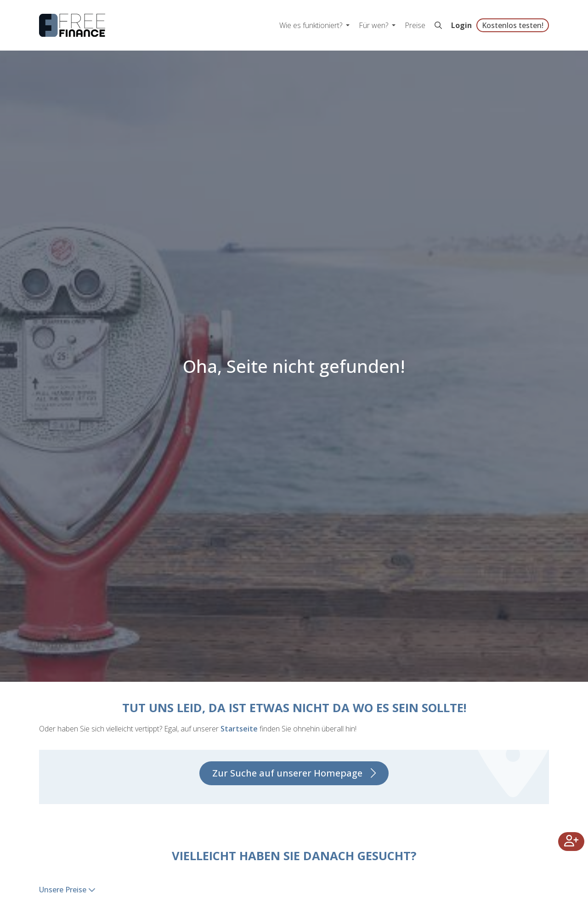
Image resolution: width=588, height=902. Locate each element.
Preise (415, 25)
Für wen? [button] (374, 25)
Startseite (239, 729)
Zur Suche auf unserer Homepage (287, 773)
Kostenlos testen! (513, 25)
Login (461, 25)
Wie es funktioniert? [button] (312, 25)
